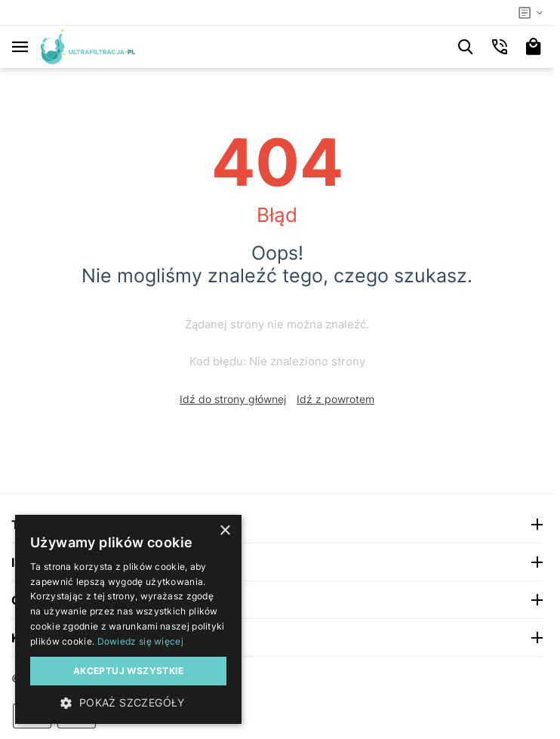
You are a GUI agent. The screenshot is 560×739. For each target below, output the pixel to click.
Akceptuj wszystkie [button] (128, 671)
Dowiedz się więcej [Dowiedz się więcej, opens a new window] (140, 641)
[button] (128, 702)
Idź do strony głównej (233, 399)
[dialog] (128, 619)
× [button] (225, 531)
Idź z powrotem (335, 399)
